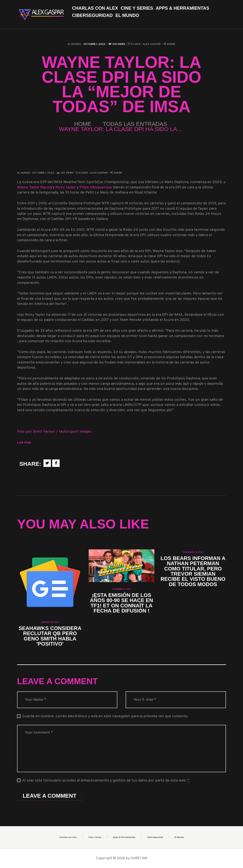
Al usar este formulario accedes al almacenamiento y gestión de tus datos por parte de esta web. (106, 781)
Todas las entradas (135, 124)
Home (83, 124)
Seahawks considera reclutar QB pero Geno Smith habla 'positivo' (50, 636)
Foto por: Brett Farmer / (38, 432)
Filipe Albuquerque (96, 188)
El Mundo (74, 44)
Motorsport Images (75, 432)
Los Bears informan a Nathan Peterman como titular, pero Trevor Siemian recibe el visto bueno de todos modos (193, 571)
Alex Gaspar (152, 44)
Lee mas (24, 443)
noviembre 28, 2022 (193, 552)
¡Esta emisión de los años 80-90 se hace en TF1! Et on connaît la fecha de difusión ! (121, 603)
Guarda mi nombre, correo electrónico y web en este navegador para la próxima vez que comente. (105, 716)
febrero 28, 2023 (50, 622)
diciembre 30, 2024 (121, 589)
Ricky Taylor (66, 188)
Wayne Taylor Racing (34, 188)
